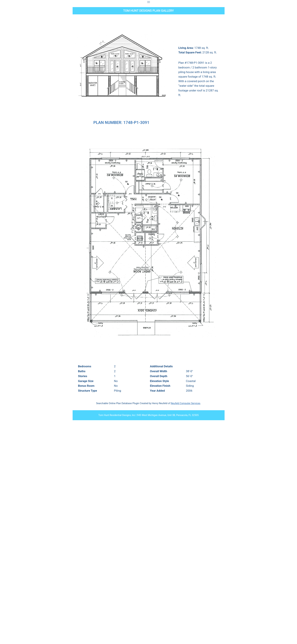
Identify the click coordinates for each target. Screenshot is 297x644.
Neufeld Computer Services (185, 403)
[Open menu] (149, 2)
